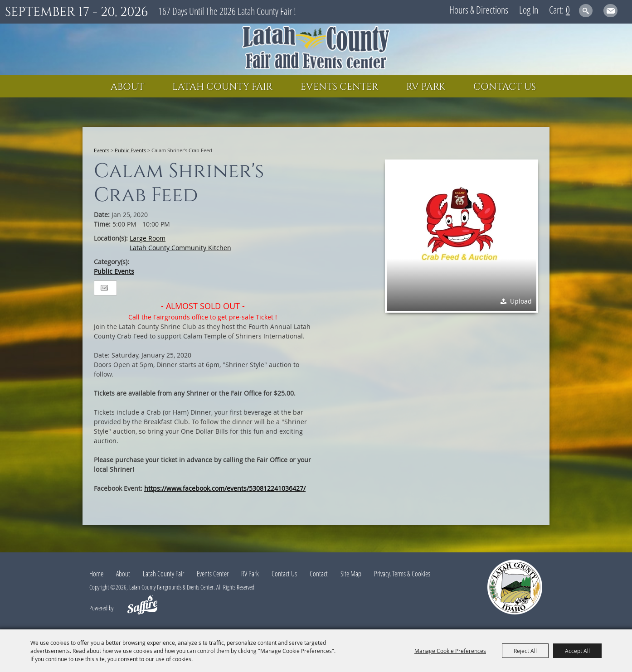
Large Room (148, 238)
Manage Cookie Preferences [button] (450, 651)
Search (586, 11)
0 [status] (568, 10)
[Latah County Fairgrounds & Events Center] (316, 49)
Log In (529, 10)
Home (96, 574)
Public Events (130, 150)
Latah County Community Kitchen (180, 248)
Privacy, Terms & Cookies (402, 574)
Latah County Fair (222, 87)
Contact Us (505, 87)
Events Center (339, 87)
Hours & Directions (479, 10)
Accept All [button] (577, 651)
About (127, 87)
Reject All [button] (525, 651)
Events (102, 150)
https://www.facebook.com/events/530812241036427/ (225, 488)
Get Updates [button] (610, 11)
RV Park (426, 87)
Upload (521, 301)
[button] (462, 236)
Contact (319, 574)
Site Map (351, 574)
